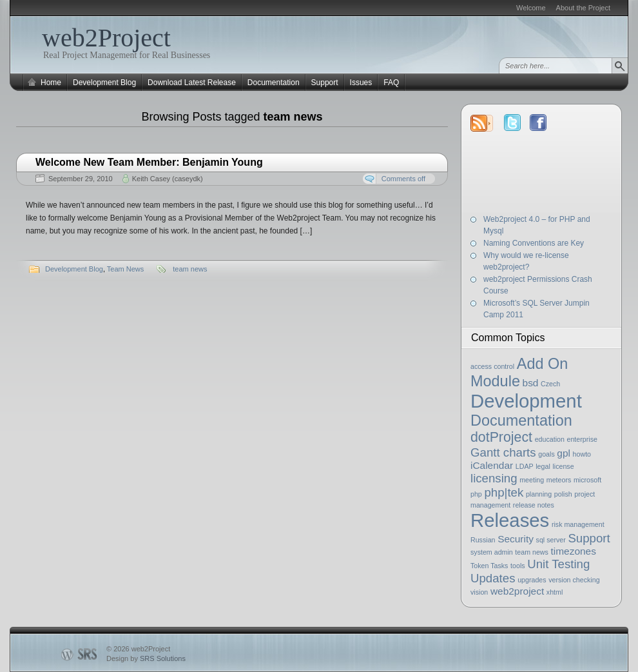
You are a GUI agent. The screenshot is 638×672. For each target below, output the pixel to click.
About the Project (583, 8)
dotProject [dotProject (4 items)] (501, 437)
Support (325, 83)
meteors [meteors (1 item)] (559, 480)
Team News (125, 269)
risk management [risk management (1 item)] (578, 524)
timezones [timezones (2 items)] (574, 551)
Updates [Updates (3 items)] (493, 578)
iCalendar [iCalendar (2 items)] (492, 465)
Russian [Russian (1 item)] (483, 540)
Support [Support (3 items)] (589, 538)
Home (51, 83)
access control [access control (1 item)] (492, 366)
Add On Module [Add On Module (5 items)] (519, 372)
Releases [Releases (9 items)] (510, 520)
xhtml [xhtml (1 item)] (555, 592)
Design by (146, 658)
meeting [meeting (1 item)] (532, 480)
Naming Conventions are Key (534, 243)
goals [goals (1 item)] (546, 454)
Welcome (531, 8)
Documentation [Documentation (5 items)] (521, 420)
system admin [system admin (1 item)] (492, 552)
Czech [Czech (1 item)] (550, 384)
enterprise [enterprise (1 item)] (582, 439)
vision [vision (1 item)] (479, 592)
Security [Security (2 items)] (516, 539)
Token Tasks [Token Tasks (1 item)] (489, 566)
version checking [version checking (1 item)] (574, 580)
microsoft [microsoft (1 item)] (587, 480)
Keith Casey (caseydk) (168, 179)
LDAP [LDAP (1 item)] (525, 466)
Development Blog (104, 83)
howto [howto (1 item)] (582, 454)
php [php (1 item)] (476, 494)
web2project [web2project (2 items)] (517, 591)
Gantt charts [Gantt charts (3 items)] (503, 452)
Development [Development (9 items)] (526, 401)
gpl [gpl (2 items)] (564, 453)
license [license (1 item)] (563, 466)
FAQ (391, 83)
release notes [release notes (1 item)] (534, 505)
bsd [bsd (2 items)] (531, 383)
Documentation (274, 83)
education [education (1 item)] (550, 439)
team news (190, 269)
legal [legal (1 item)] (543, 466)
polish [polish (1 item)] (563, 494)
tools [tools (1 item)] (518, 566)
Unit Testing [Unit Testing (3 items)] (558, 564)
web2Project (106, 38)
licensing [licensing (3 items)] (494, 478)
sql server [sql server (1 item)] (551, 540)
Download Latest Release (192, 83)
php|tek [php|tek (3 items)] (504, 492)
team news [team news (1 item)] (532, 552)
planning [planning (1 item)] (539, 494)
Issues (361, 83)
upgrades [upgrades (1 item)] (532, 580)
